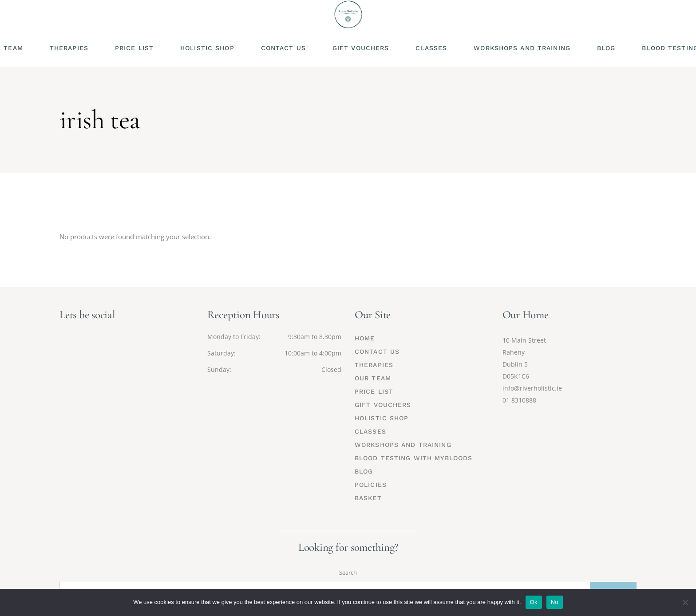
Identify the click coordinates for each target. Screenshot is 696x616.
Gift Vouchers (383, 405)
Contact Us (377, 351)
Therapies (374, 365)
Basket (368, 498)
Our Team (373, 378)
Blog (364, 471)
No (555, 602)
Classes (370, 431)
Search (348, 573)
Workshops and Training (403, 445)
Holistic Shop (382, 418)
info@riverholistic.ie (532, 388)
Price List (374, 391)
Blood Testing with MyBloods (413, 458)
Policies (371, 485)
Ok (534, 602)
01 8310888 (519, 400)
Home (365, 338)
